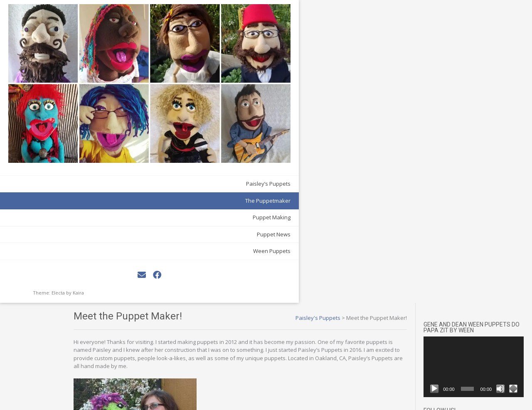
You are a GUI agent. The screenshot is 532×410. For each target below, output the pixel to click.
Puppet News (91, 132)
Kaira (78, 190)
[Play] (447, 74)
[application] (480, 58)
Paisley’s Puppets (86, 81)
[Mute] (505, 74)
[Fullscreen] (515, 74)
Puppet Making (89, 115)
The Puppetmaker (85, 98)
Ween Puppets (89, 148)
